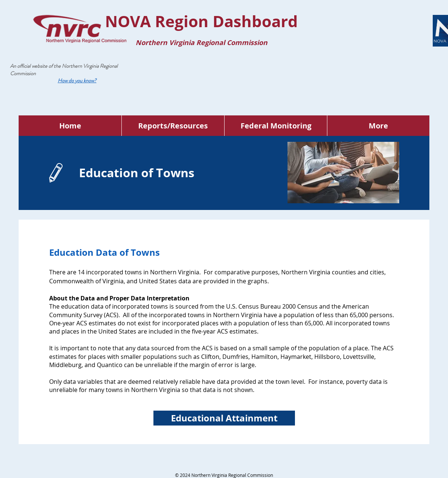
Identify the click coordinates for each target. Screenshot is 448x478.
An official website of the (36, 66)
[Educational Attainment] (224, 418)
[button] (77, 80)
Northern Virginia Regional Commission (64, 70)
